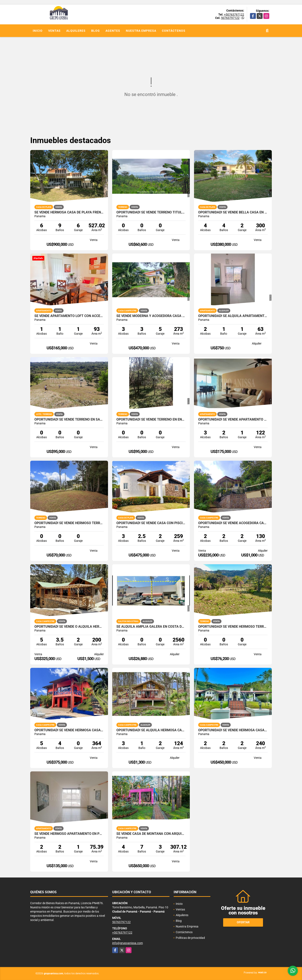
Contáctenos (174, 31)
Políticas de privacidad (190, 938)
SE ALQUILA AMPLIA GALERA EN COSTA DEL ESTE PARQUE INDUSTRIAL (151, 627)
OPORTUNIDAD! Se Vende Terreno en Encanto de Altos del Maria (151, 420)
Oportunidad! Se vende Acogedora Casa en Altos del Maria (233, 523)
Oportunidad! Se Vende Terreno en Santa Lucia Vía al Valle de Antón (69, 420)
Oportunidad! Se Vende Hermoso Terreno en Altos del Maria (233, 627)
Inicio (38, 31)
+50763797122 (234, 14)
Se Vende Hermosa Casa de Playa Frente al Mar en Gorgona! (69, 212)
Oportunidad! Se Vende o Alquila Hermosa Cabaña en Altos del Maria (69, 627)
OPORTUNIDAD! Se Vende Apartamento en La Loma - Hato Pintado (233, 420)
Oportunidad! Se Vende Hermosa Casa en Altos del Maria (69, 730)
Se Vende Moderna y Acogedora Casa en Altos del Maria (151, 316)
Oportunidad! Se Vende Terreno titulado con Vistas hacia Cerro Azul (151, 212)
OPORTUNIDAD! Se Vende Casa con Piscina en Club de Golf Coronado (151, 523)
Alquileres (76, 31)
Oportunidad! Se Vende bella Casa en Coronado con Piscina (233, 212)
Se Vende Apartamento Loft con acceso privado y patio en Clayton (69, 316)
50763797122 (230, 18)
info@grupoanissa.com (128, 943)
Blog (96, 31)
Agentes (113, 31)
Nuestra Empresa (141, 31)
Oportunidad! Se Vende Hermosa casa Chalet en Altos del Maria (233, 730)
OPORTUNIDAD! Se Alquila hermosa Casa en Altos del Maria (151, 730)
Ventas (54, 31)
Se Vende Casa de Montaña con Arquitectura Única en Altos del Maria (151, 834)
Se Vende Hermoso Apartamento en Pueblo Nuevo (69, 834)
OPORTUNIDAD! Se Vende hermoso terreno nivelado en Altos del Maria (69, 523)
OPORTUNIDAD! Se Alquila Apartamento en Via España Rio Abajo (233, 316)
